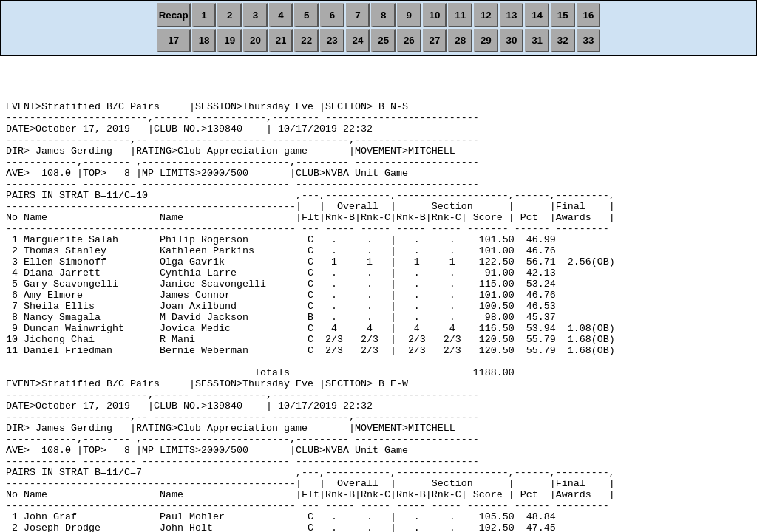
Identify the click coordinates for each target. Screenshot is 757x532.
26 (409, 40)
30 (512, 40)
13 (512, 15)
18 (204, 40)
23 (332, 40)
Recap (174, 15)
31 (537, 40)
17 (173, 40)
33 (589, 40)
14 (537, 15)
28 (460, 40)
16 (589, 15)
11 (460, 15)
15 (563, 15)
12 (486, 15)
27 (435, 40)
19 (230, 40)
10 (435, 15)
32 (563, 40)
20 (255, 40)
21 (281, 40)
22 (306, 40)
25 (383, 40)
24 (358, 40)
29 (486, 40)
